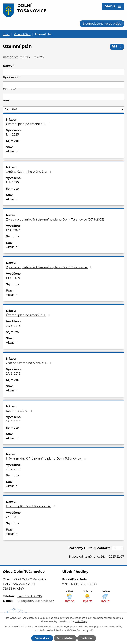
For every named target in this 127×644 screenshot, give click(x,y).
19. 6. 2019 (13, 278)
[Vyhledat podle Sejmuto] (63, 97)
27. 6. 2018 (13, 326)
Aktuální (12, 151)
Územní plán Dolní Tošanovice (31, 506)
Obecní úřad (22, 34)
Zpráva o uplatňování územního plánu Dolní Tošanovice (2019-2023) (55, 220)
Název (8, 66)
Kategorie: (10, 57)
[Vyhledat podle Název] (63, 72)
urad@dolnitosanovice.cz (36, 601)
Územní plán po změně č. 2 (29, 124)
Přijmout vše (42, 638)
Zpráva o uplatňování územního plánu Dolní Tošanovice (49, 267)
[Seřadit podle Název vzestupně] (14, 65)
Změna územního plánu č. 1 (29, 363)
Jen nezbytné (65, 638)
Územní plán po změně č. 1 (28, 315)
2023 (26, 57)
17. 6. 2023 (13, 230)
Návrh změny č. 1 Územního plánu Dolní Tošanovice (46, 459)
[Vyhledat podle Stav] (63, 109)
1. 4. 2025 (12, 135)
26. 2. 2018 (13, 469)
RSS (117, 47)
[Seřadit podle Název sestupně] (14, 66)
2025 (40, 57)
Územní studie (20, 411)
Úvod (6, 34)
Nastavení (87, 638)
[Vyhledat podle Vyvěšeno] (63, 85)
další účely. (81, 622)
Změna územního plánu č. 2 (29, 172)
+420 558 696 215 (30, 596)
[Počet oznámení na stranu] (118, 548)
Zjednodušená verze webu (102, 24)
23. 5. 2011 (13, 517)
